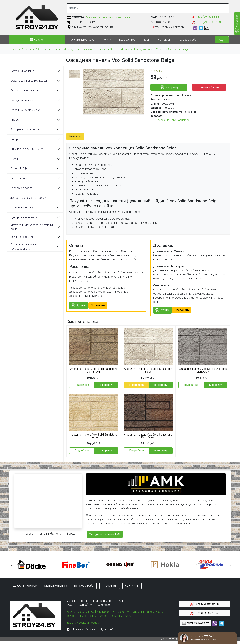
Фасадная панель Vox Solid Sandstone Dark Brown (148, 436)
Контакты (164, 40)
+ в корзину (169, 87)
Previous (12, 565)
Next (228, 565)
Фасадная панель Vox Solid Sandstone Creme (94, 436)
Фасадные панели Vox (78, 49)
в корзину (106, 385)
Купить (79, 305)
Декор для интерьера (24, 217)
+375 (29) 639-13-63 (207, 22)
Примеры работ (188, 40)
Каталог (29, 49)
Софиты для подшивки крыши (29, 81)
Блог (147, 40)
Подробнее (82, 385)
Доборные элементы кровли (28, 198)
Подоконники (19, 178)
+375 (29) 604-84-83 (207, 17)
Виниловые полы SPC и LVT (28, 149)
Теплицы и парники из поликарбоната (24, 247)
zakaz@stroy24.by (195, 623)
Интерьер (17, 139)
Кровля (15, 120)
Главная (15, 49)
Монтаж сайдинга (56, 586)
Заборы (71, 616)
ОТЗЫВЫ (110, 586)
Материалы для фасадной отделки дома (32, 227)
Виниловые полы (88, 616)
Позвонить (98, 305)
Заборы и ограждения (25, 129)
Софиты (96, 612)
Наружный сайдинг (22, 71)
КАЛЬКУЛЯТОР (25, 586)
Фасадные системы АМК (26, 110)
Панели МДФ (19, 168)
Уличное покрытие (22, 237)
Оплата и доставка (83, 40)
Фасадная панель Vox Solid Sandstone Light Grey (203, 370)
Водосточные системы (25, 90)
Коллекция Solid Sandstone (113, 49)
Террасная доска (21, 188)
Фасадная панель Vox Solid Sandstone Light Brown (94, 370)
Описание (75, 136)
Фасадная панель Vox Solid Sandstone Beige (161, 49)
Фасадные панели (49, 49)
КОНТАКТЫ (132, 586)
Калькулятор (127, 40)
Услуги (107, 40)
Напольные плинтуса (24, 208)
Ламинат (16, 159)
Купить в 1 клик (209, 87)
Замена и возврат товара (83, 623)
